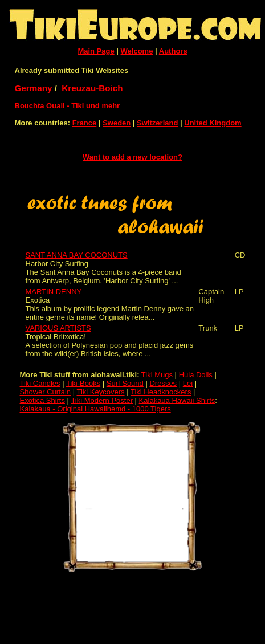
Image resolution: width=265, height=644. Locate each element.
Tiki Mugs (157, 375)
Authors (173, 51)
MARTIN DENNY (54, 292)
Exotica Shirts (42, 400)
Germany (34, 88)
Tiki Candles (40, 383)
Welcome (137, 51)
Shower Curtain (46, 392)
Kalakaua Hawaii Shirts (177, 400)
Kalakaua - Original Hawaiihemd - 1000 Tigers (95, 409)
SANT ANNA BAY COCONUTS (77, 255)
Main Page (96, 51)
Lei (188, 383)
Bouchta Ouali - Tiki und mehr (68, 106)
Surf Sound (125, 383)
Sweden (117, 123)
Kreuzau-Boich (91, 88)
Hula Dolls (196, 375)
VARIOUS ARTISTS (58, 328)
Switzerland (157, 123)
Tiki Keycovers (101, 392)
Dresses (163, 383)
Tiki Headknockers (161, 392)
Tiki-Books (83, 383)
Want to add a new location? (132, 157)
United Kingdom (213, 123)
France (85, 123)
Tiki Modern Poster (102, 400)
